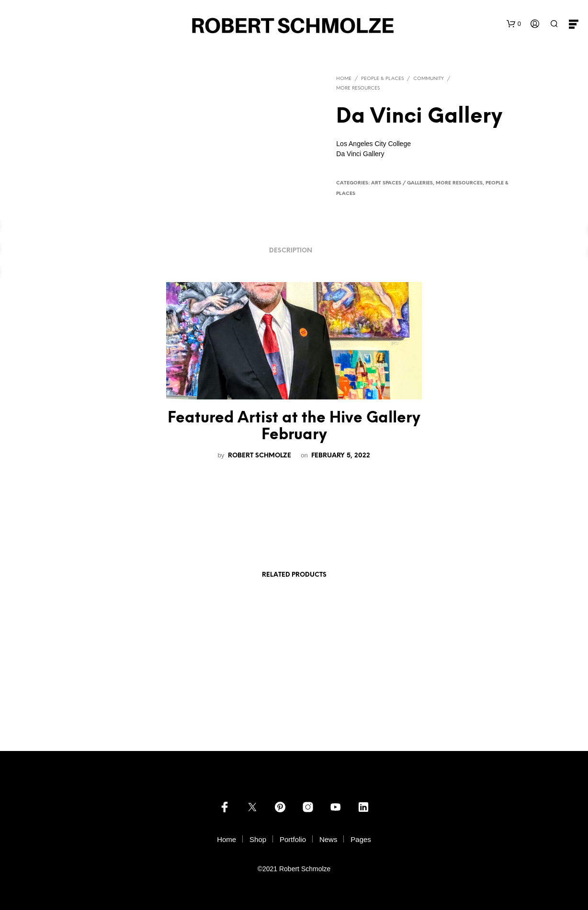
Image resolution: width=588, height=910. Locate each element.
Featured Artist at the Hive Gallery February (294, 427)
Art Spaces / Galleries (402, 183)
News (328, 839)
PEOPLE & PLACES (382, 79)
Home (344, 79)
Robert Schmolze (260, 455)
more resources (358, 88)
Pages (361, 839)
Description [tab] (291, 251)
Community (429, 79)
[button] (514, 24)
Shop (258, 839)
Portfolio (293, 839)
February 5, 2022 (341, 455)
